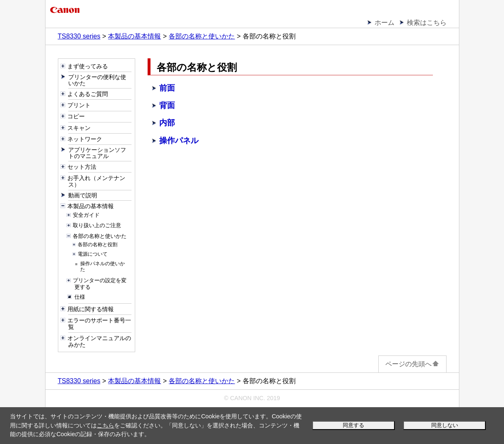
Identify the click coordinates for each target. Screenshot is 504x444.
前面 (167, 88)
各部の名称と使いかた (202, 36)
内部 (167, 123)
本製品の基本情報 (134, 36)
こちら (105, 425)
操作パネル (179, 140)
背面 (167, 105)
